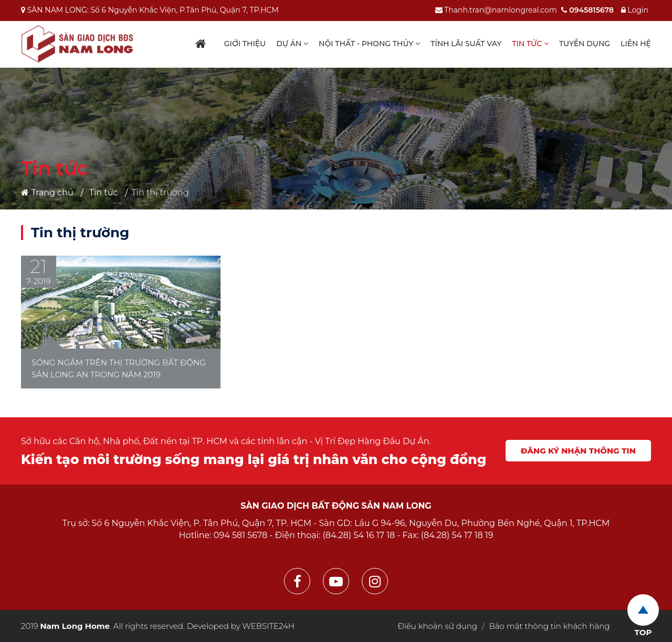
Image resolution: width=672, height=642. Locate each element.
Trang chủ (47, 192)
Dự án (292, 44)
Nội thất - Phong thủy (369, 44)
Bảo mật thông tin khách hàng (550, 626)
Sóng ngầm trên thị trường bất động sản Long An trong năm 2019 (119, 369)
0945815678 (587, 10)
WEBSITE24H (269, 626)
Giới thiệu (245, 44)
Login (635, 10)
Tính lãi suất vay (466, 44)
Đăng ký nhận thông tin (578, 451)
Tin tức (530, 44)
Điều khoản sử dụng (437, 626)
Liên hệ (636, 44)
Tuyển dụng (585, 44)
